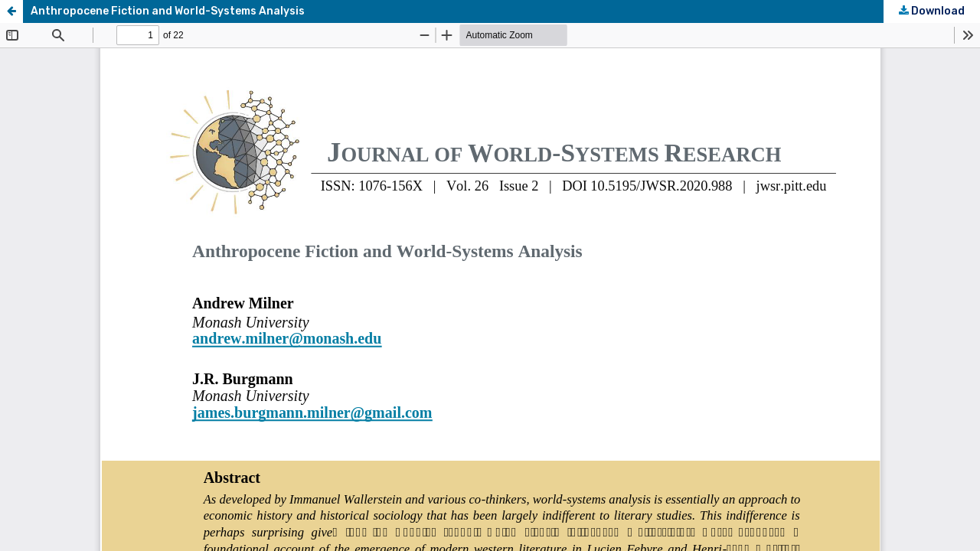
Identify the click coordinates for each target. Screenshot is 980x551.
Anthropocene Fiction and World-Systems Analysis (168, 11)
